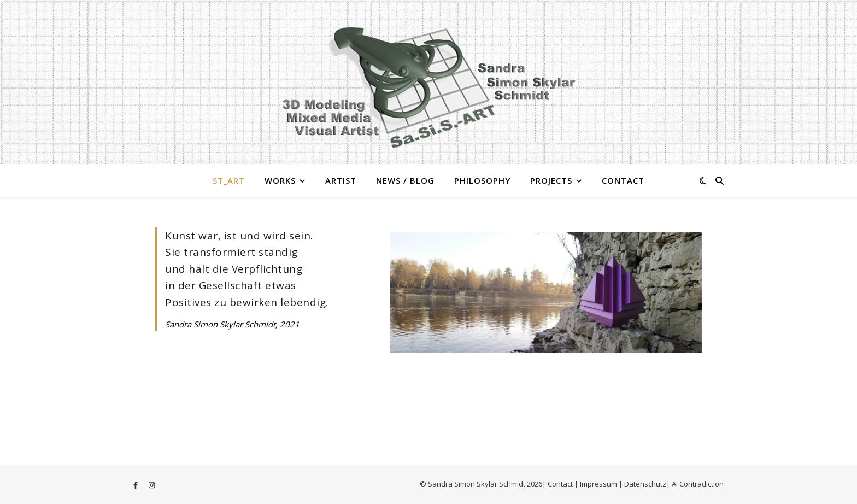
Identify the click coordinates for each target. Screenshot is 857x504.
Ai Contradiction (698, 484)
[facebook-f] (136, 485)
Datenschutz (645, 484)
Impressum (599, 484)
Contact (623, 180)
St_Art (229, 180)
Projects (551, 180)
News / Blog (405, 180)
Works (280, 180)
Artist (341, 180)
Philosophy (482, 180)
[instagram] (152, 485)
